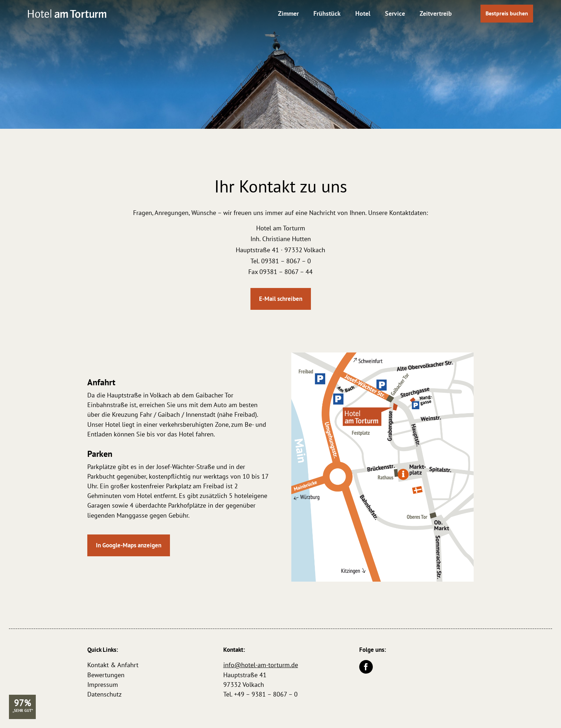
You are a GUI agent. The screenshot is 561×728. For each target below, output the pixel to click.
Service (395, 13)
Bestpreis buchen (507, 13)
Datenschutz (104, 694)
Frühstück (327, 13)
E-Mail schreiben (281, 299)
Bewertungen (106, 675)
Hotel (363, 13)
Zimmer (288, 13)
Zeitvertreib (436, 13)
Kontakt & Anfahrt (113, 665)
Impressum (103, 685)
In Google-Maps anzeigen (129, 545)
